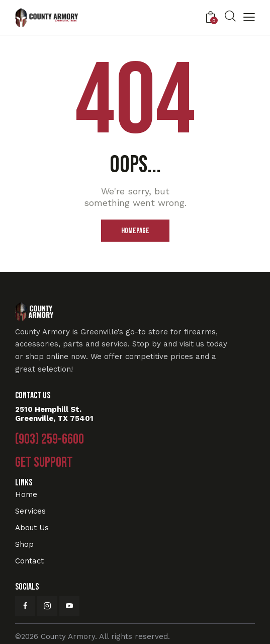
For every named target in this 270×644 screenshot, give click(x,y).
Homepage (135, 231)
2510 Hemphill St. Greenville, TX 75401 (54, 414)
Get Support (44, 463)
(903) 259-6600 (50, 440)
